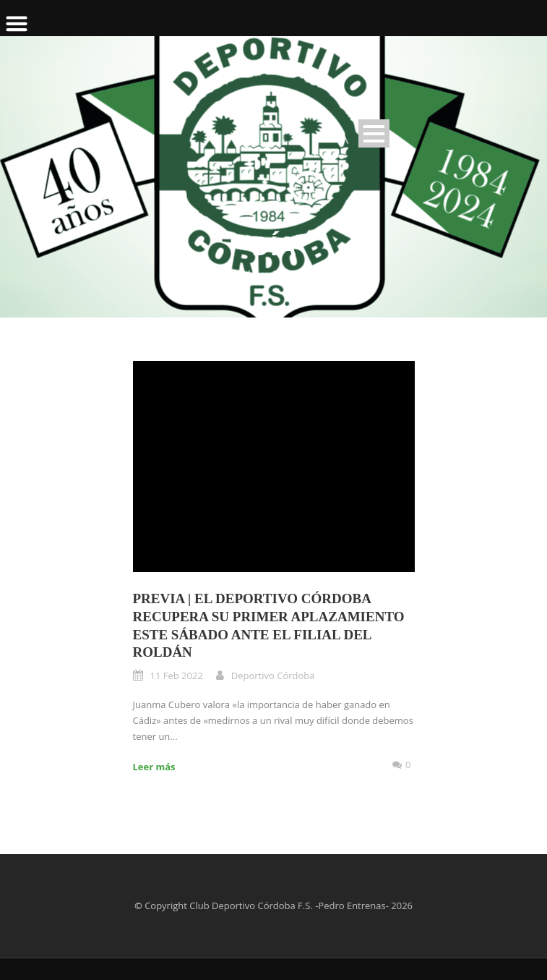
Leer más (154, 767)
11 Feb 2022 (177, 676)
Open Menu (374, 133)
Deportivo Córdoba (273, 676)
